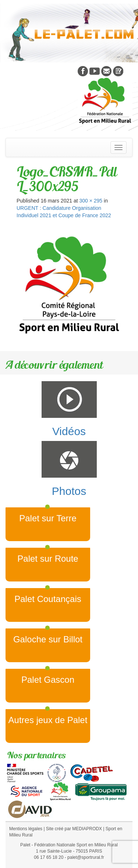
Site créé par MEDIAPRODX (74, 829)
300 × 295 (91, 201)
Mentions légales (26, 829)
